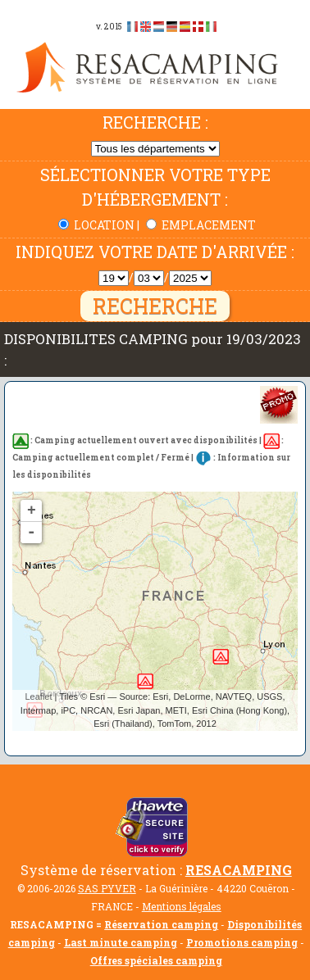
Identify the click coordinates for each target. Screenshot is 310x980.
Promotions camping (242, 942)
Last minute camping (121, 942)
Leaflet (38, 696)
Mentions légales (182, 906)
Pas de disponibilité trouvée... (155, 611)
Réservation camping (161, 924)
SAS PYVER (107, 888)
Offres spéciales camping (156, 960)
